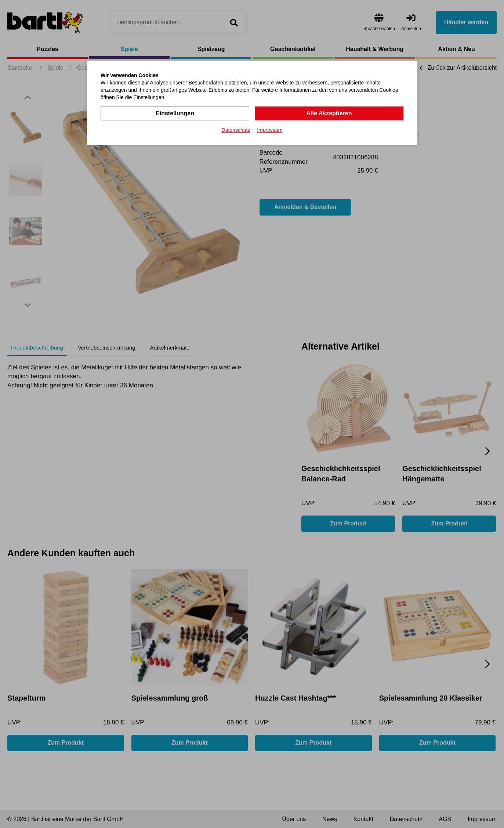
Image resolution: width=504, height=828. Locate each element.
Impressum (270, 130)
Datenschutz (236, 130)
